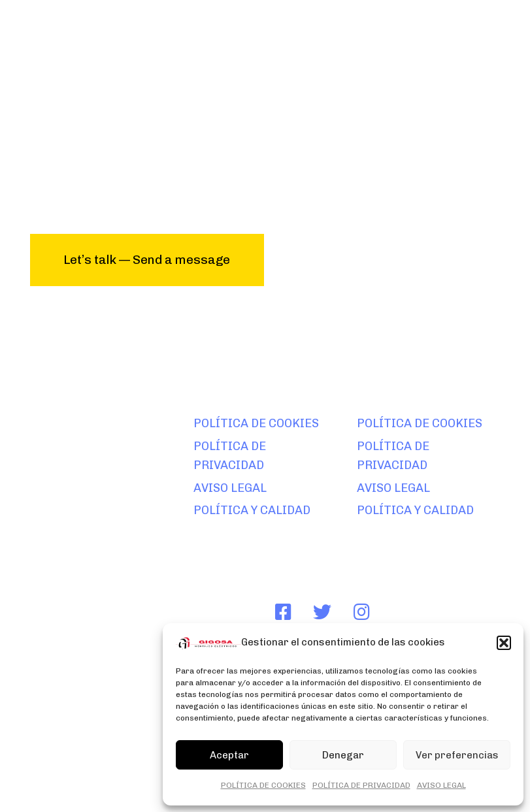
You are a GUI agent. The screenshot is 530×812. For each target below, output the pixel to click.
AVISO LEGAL (441, 785)
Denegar (343, 755)
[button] (504, 643)
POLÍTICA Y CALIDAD (252, 510)
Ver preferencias (457, 755)
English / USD (56, 768)
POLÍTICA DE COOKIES (263, 785)
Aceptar (229, 755)
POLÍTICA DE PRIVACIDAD (361, 785)
